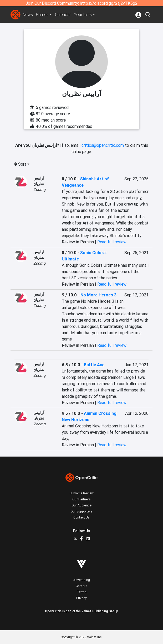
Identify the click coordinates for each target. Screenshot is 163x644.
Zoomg (39, 190)
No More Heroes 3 (98, 295)
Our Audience (81, 505)
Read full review (112, 242)
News (28, 15)
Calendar (64, 15)
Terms (82, 592)
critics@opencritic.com (103, 145)
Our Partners (81, 499)
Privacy (81, 598)
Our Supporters (81, 511)
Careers (81, 586)
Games (43, 15)
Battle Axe (94, 365)
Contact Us (81, 517)
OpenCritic (53, 611)
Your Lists (84, 15)
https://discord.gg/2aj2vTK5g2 (109, 3)
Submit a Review (82, 493)
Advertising (82, 580)
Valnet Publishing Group (100, 611)
